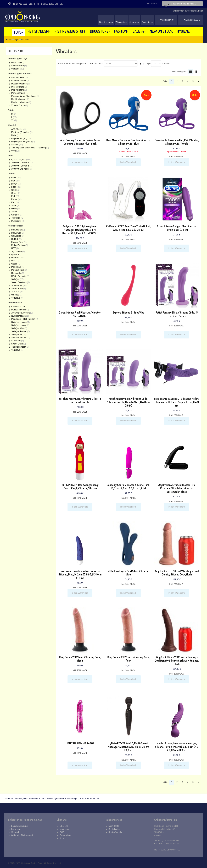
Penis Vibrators (19, 93)
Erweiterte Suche (37, 799)
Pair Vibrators (18, 90)
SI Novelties (17, 285)
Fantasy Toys (17, 242)
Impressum (65, 829)
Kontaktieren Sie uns (90, 799)
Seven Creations (19, 282)
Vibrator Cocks (18, 105)
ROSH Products (19, 276)
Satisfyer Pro (17, 335)
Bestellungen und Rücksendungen (62, 799)
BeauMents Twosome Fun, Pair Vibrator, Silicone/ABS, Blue (128, 142)
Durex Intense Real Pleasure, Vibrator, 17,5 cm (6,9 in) (80, 314)
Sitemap (9, 799)
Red (13, 202)
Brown (14, 184)
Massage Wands (19, 84)
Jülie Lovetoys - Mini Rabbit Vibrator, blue (128, 573)
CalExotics (16, 236)
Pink (13, 196)
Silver (14, 206)
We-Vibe (15, 295)
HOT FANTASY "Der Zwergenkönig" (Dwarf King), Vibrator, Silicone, (80, 487)
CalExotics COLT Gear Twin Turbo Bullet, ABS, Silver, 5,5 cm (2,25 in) (128, 228)
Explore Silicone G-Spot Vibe (128, 312)
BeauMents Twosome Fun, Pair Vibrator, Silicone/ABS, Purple (177, 142)
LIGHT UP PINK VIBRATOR (80, 743)
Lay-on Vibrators (19, 81)
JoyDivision (17, 251)
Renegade (16, 273)
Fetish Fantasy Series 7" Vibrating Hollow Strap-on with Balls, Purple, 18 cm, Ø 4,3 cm (177, 402)
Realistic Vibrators (20, 102)
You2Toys (16, 298)
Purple (14, 199)
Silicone (15, 145)
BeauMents (17, 230)
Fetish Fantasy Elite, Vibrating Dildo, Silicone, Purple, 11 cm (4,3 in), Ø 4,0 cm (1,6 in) (128, 402)
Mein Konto (114, 826)
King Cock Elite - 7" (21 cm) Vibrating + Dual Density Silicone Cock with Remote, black (177, 661)
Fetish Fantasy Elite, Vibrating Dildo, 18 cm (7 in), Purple (80, 400)
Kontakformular (116, 832)
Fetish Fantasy (18, 245)
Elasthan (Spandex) (20, 132)
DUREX (15, 239)
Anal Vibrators (18, 78)
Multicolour (16, 221)
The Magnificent (19, 347)
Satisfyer (15, 279)
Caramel (15, 215)
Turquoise (16, 218)
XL (13, 120)
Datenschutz (66, 835)
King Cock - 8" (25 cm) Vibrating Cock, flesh (128, 659)
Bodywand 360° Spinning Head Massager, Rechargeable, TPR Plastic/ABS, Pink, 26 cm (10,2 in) (80, 230)
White (14, 209)
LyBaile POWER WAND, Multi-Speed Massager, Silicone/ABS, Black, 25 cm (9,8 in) (128, 747)
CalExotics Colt (18, 307)
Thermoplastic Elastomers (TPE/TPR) (29, 148)
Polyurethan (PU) (19, 138)
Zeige (148, 64)
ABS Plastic (17, 129)
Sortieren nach (96, 64)
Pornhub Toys (18, 270)
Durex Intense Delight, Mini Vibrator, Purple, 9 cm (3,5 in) (177, 228)
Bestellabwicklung (19, 826)
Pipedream (16, 267)
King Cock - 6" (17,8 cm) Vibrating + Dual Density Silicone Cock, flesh (177, 573)
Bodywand (16, 233)
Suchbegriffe (21, 799)
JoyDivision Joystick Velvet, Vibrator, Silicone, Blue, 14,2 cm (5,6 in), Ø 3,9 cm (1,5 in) (80, 574)
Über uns (64, 826)
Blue (13, 181)
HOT (13, 248)
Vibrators (15, 69)
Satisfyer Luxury (19, 325)
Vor (198, 81)
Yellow (14, 212)
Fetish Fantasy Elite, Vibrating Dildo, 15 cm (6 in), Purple (177, 314)
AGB (62, 832)
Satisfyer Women (19, 338)
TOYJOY (15, 292)
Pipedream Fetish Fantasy (23, 319)
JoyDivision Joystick (21, 313)
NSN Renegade (19, 316)
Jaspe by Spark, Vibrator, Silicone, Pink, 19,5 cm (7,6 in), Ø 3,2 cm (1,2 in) (128, 487)
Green (14, 193)
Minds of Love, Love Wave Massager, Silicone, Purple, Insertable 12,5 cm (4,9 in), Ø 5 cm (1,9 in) (177, 747)
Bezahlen (15, 829)
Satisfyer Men (18, 328)
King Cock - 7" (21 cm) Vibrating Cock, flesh (80, 659)
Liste (196, 72)
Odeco (14, 264)
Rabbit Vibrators (19, 99)
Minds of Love (18, 258)
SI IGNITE (16, 341)
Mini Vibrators (18, 87)
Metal (14, 135)
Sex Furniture (18, 66)
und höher (21, 169)
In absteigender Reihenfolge (141, 64)
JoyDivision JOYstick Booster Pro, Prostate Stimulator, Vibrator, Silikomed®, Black (177, 488)
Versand (15, 832)
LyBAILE (15, 255)
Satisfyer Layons (19, 322)
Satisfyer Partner (19, 331)
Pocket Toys (17, 63)
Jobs (62, 838)
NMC (14, 261)
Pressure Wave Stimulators (24, 96)
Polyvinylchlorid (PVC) (22, 142)
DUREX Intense (19, 310)
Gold (13, 190)
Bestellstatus (114, 829)
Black (14, 178)
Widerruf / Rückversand (22, 835)
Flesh (14, 187)
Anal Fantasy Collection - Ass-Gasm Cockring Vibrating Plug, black (80, 142)
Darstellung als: (179, 72)
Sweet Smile (17, 289)
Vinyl (14, 151)
